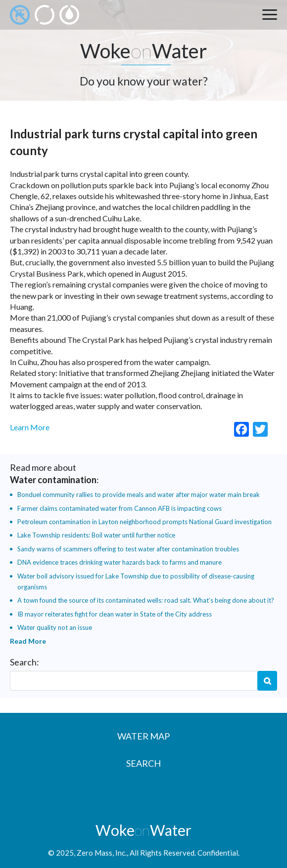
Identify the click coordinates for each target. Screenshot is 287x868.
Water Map (143, 736)
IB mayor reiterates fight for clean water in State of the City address (115, 614)
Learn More (30, 427)
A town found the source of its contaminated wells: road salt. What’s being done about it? (146, 600)
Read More (28, 641)
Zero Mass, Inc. (102, 853)
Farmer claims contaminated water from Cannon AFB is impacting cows (120, 508)
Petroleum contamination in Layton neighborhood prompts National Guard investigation (144, 522)
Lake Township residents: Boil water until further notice (96, 535)
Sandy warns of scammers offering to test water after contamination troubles (128, 549)
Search (267, 681)
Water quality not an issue (55, 627)
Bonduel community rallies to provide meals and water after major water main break (139, 495)
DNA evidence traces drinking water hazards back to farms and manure (120, 562)
